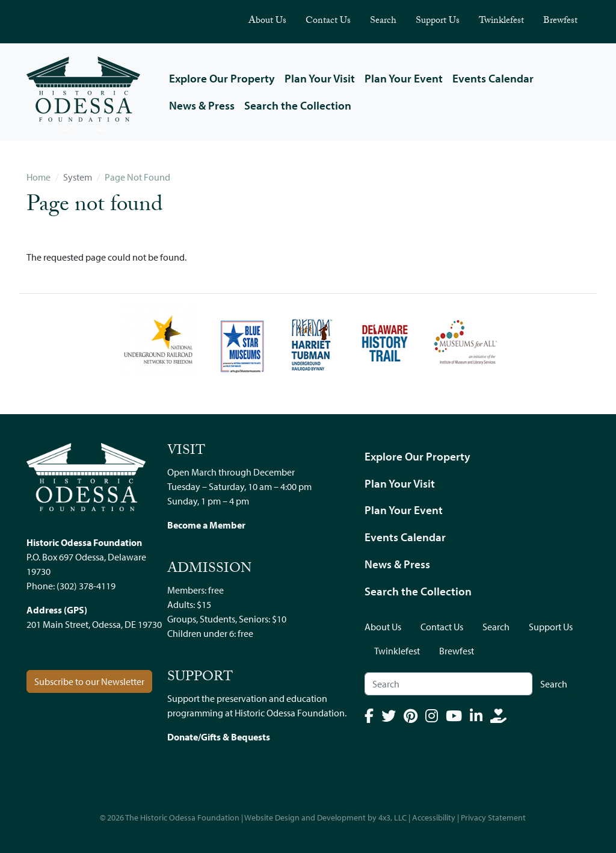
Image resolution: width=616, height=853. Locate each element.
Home (38, 177)
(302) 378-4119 (86, 586)
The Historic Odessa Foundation (182, 817)
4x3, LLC (393, 817)
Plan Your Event (404, 78)
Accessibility (434, 817)
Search (383, 21)
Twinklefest (501, 21)
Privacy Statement (493, 817)
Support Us (438, 21)
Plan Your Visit (320, 78)
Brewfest (560, 21)
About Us (267, 21)
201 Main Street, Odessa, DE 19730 (94, 624)
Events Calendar (493, 78)
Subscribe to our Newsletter (89, 681)
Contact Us (328, 21)
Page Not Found (137, 177)
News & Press (202, 105)
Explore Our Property (222, 78)
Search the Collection (298, 105)
